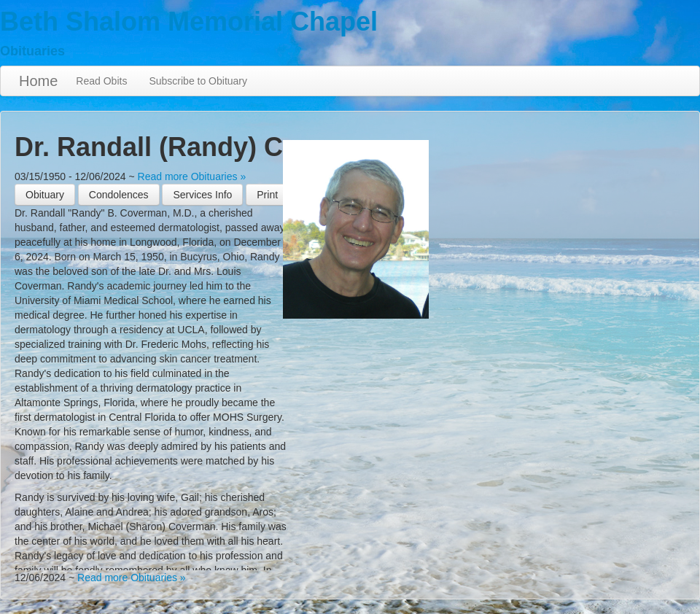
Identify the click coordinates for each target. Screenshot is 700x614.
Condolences (119, 195)
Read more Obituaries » (192, 176)
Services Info (202, 195)
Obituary (45, 195)
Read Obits (101, 81)
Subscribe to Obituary (198, 81)
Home (38, 81)
